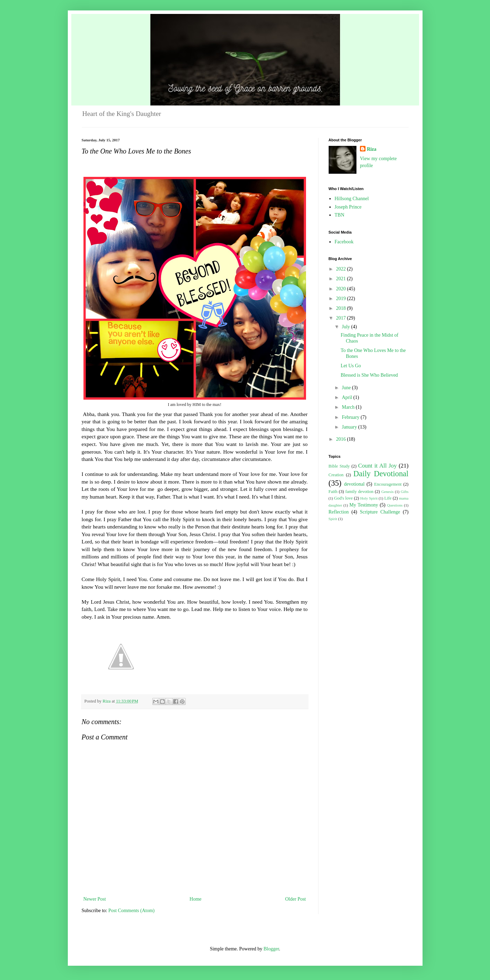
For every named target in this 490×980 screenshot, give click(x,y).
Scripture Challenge (380, 512)
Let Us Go (351, 366)
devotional (354, 484)
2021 (342, 279)
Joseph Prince (348, 207)
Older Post (296, 899)
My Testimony (364, 505)
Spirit (333, 519)
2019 (342, 299)
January (350, 427)
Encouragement (388, 484)
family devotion (359, 492)
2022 (342, 269)
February (351, 417)
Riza (372, 149)
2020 (342, 289)
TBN (339, 215)
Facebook (344, 242)
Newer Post (95, 899)
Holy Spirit (369, 498)
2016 (342, 439)
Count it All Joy (377, 466)
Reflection (339, 512)
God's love (344, 498)
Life (388, 498)
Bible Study (339, 466)
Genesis (387, 492)
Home (195, 899)
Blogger (271, 949)
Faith (333, 492)
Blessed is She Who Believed (369, 375)
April (348, 397)
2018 (342, 308)
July (347, 327)
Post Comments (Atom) (132, 911)
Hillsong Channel (352, 199)
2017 (342, 318)
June (347, 388)
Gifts (404, 492)
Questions (395, 505)
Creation (336, 475)
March (349, 407)
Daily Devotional (381, 474)
